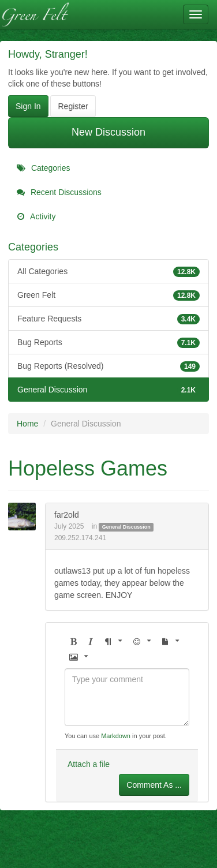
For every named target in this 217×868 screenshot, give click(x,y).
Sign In (28, 106)
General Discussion (108, 390)
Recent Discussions (59, 192)
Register (73, 106)
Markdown (116, 736)
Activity (36, 216)
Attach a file (89, 764)
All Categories (108, 271)
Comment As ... (154, 785)
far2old (67, 515)
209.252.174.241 (80, 538)
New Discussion (108, 132)
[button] (73, 642)
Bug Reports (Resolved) (108, 366)
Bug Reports (108, 342)
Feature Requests (108, 319)
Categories (44, 168)
